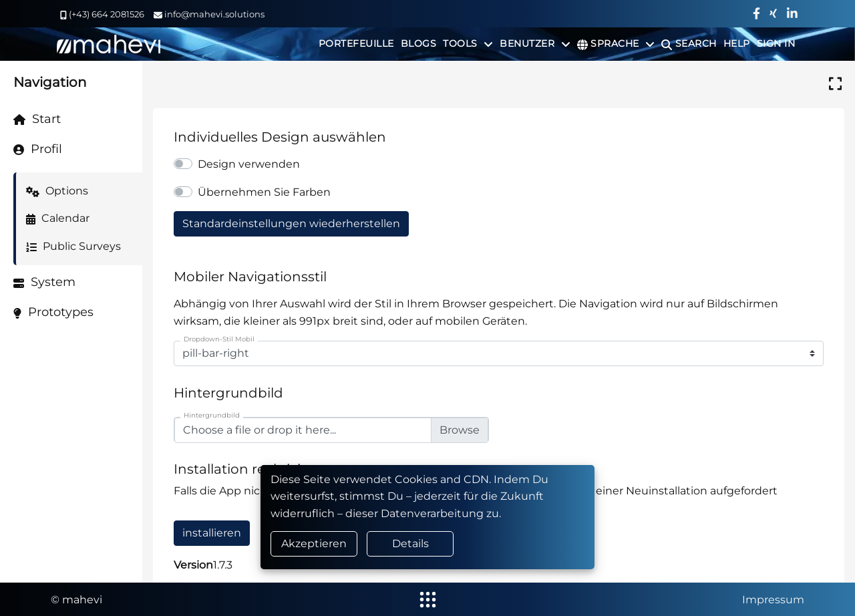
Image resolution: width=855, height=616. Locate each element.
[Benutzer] (535, 43)
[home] (109, 44)
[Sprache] (616, 43)
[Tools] (468, 43)
